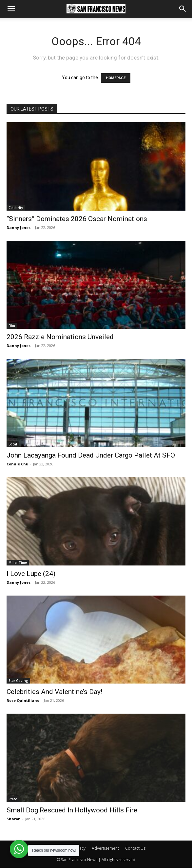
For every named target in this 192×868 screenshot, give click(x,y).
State (13, 799)
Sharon (14, 819)
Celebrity (16, 208)
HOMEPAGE (116, 78)
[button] (11, 9)
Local (13, 444)
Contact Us (135, 848)
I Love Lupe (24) (31, 574)
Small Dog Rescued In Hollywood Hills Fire (72, 810)
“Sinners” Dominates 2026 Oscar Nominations (77, 219)
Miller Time (18, 563)
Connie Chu (18, 464)
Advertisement (105, 848)
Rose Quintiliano (23, 700)
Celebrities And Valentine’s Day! (54, 692)
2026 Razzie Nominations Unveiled (60, 337)
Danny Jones (19, 227)
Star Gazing (18, 681)
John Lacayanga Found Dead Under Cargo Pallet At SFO (91, 455)
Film (12, 326)
